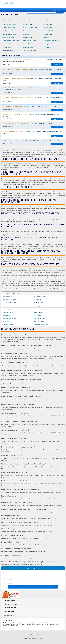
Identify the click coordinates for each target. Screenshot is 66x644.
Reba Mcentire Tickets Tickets (10, 303)
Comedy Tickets (48, 24)
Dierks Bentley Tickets (8, 309)
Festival (44, 10)
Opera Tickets (47, 37)
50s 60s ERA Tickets (9, 21)
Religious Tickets (48, 47)
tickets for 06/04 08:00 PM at (29, 107)
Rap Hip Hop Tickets (49, 44)
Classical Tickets (28, 24)
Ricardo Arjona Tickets (40, 306)
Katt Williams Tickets (39, 318)
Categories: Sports (9, 601)
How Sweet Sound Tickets (9, 318)
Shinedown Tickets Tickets (9, 300)
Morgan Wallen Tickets (40, 297)
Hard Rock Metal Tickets (10, 31)
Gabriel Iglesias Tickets (8, 306)
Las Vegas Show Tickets (10, 34)
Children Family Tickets (9, 24)
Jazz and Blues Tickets (50, 31)
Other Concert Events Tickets (11, 41)
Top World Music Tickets (30, 51)
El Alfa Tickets (38, 315)
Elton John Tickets (7, 297)
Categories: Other (9, 612)
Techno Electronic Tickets (10, 51)
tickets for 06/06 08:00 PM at (32, 115)
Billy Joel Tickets (38, 300)
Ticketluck (12, 4)
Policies (40, 638)
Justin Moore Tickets (8, 325)
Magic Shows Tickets (9, 37)
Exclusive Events (9, 615)
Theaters (25, 10)
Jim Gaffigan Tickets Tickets (41, 325)
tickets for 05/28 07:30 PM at (33, 98)
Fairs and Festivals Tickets (30, 28)
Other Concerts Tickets (29, 41)
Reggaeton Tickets (28, 47)
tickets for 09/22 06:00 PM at (31, 141)
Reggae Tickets (7, 47)
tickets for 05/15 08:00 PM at (32, 79)
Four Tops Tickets (7, 315)
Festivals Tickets (48, 28)
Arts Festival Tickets (39, 322)
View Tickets (57, 65)
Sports (6, 10)
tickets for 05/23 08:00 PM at (31, 89)
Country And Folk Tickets (10, 28)
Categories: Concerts (10, 604)
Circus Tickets (47, 21)
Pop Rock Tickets (8, 44)
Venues (35, 10)
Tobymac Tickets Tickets (40, 309)
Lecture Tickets (48, 34)
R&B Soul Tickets (28, 44)
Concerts (16, 10)
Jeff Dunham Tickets (39, 303)
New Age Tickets (28, 37)
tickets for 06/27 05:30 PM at (33, 132)
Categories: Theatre (10, 608)
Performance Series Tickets (51, 41)
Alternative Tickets (28, 21)
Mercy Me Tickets (7, 322)
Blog (54, 10)
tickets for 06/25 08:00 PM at (32, 124)
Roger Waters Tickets (8, 312)
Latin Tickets (27, 34)
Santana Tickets (38, 312)
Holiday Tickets (27, 31)
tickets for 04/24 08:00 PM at (32, 61)
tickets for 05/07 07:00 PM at (32, 70)
